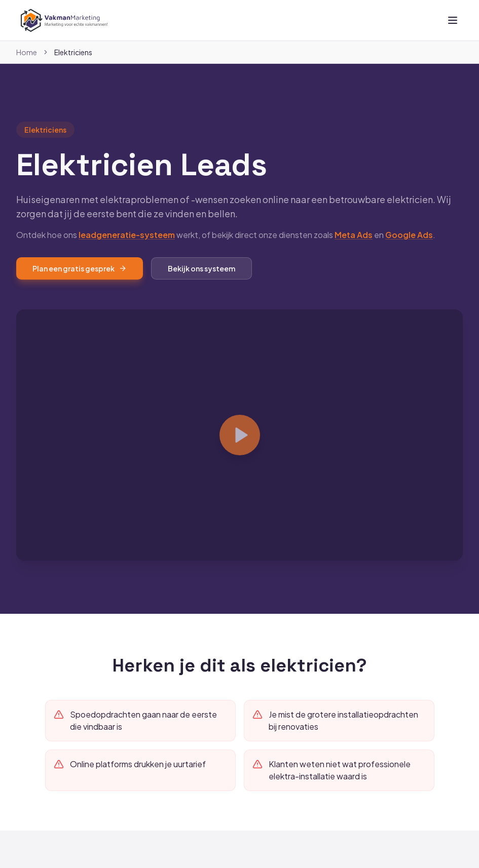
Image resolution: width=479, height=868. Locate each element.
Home (27, 52)
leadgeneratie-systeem (127, 246)
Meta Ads (354, 246)
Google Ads (409, 246)
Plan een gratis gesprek (80, 280)
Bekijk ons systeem (201, 280)
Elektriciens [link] (73, 52)
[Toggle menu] (453, 20)
